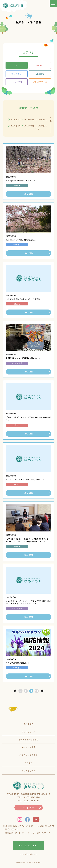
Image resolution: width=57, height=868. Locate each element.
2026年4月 (29, 119)
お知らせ (40, 65)
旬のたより (17, 74)
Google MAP (28, 808)
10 (37, 691)
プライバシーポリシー (28, 854)
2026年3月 (43, 119)
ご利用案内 (28, 724)
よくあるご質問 (28, 771)
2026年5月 (16, 119)
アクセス (28, 763)
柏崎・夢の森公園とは (29, 740)
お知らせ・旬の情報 (28, 755)
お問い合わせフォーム (29, 845)
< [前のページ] (15, 691)
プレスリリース (40, 82)
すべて (17, 65)
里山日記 (40, 74)
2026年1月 (29, 126)
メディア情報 (17, 82)
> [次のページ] (42, 691)
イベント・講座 (28, 747)
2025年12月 (42, 127)
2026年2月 (16, 126)
